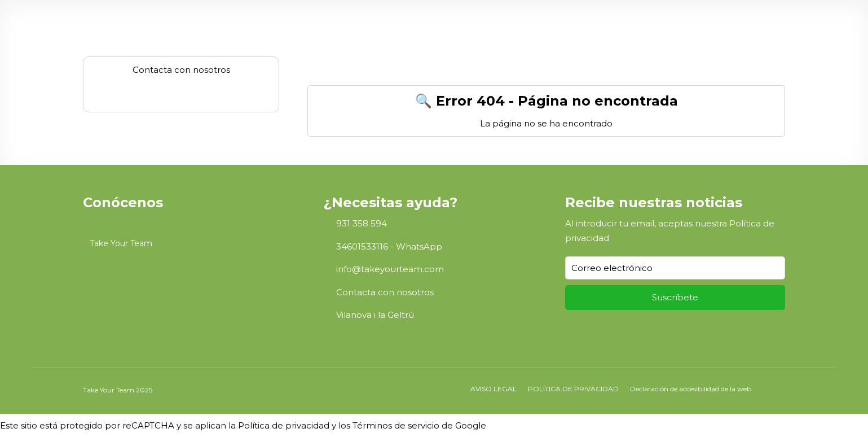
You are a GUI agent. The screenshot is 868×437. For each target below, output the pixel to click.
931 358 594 (362, 223)
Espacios (591, 21)
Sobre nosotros (459, 21)
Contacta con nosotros (385, 292)
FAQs (680, 21)
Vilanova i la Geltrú (375, 315)
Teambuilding (527, 21)
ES (759, 21)
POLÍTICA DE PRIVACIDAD (573, 389)
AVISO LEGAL (494, 389)
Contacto (722, 21)
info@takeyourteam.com (390, 269)
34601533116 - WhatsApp (389, 246)
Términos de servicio (396, 425)
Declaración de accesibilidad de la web (691, 389)
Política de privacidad (284, 425)
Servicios (639, 21)
